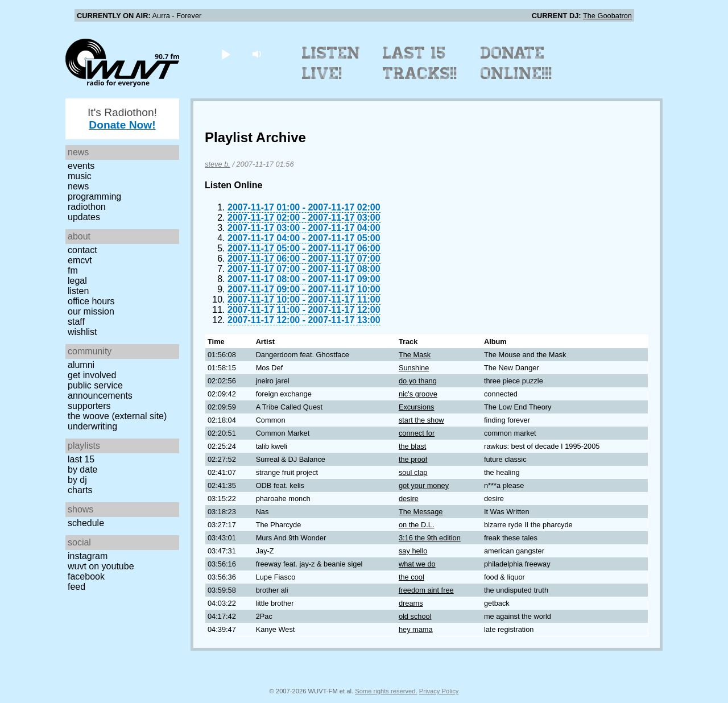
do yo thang (418, 381)
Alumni (81, 365)
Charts (80, 490)
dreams (411, 603)
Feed (76, 587)
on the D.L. (417, 525)
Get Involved (92, 375)
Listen (78, 291)
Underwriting (92, 426)
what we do (417, 564)
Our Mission (91, 311)
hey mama (416, 629)
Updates (84, 217)
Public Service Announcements (100, 390)
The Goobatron (607, 16)
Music (80, 176)
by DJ (77, 480)
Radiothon (87, 207)
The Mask (415, 355)
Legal (77, 281)
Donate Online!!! (516, 63)
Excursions (417, 407)
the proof (413, 459)
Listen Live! (331, 63)
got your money (424, 485)
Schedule (86, 523)
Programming (94, 197)
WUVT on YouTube (101, 566)
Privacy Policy (439, 691)
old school (415, 616)
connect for (417, 433)
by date (82, 470)
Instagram (88, 556)
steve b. (218, 164)
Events (81, 166)
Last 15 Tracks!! (420, 63)
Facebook (86, 576)
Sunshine (414, 368)
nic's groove (418, 394)
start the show (421, 420)
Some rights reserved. (386, 691)
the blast (412, 446)
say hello (413, 551)
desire (409, 499)
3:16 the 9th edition (430, 538)
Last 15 (81, 459)
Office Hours (91, 301)
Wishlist (82, 332)
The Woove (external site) (117, 416)
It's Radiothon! (122, 119)
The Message (421, 512)
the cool (411, 577)
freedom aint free (426, 590)
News (78, 186)
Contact (82, 250)
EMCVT (80, 260)
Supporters (89, 406)
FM (73, 270)
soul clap (413, 472)
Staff (76, 322)
